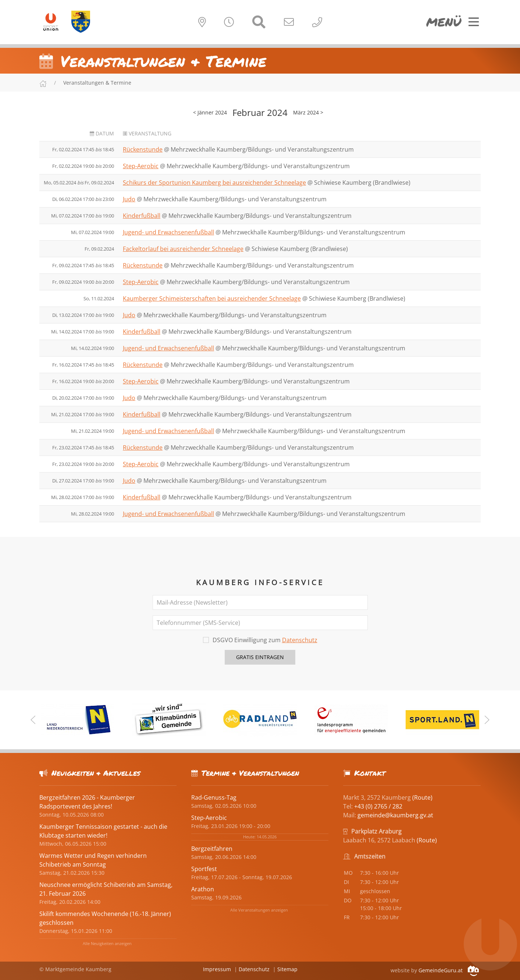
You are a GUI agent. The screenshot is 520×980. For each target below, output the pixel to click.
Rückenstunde (143, 149)
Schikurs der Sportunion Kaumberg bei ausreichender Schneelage (214, 183)
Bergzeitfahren (212, 849)
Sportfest (204, 869)
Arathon (203, 889)
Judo (129, 199)
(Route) (422, 797)
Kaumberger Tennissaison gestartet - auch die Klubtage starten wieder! (103, 831)
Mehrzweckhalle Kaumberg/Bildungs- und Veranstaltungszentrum (262, 149)
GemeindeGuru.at (449, 970)
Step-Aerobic (141, 166)
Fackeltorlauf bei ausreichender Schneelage (183, 249)
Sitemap (287, 969)
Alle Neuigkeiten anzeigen (107, 943)
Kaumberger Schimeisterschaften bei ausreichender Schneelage (212, 298)
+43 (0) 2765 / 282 (378, 806)
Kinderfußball (142, 216)
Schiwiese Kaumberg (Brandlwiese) (362, 183)
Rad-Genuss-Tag (214, 797)
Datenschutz (300, 640)
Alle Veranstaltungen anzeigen (259, 910)
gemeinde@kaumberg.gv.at (395, 815)
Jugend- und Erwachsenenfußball (168, 232)
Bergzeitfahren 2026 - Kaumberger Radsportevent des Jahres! (87, 802)
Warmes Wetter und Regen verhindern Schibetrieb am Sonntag (93, 860)
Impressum (217, 969)
